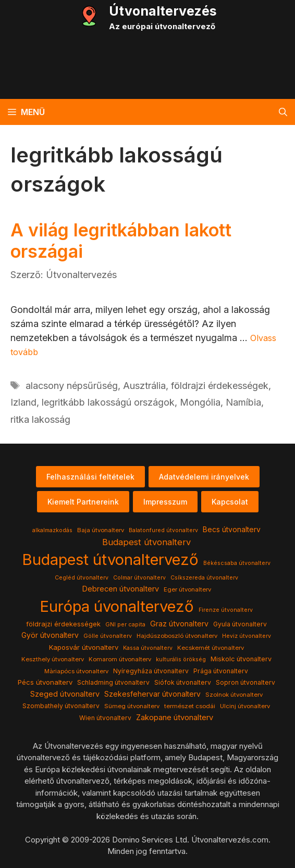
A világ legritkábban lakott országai (121, 241)
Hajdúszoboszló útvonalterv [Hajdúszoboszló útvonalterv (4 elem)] (177, 636)
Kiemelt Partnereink (83, 502)
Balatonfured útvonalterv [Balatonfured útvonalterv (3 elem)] (163, 530)
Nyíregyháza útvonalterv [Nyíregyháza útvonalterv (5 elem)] (151, 671)
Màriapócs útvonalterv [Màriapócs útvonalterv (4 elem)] (76, 671)
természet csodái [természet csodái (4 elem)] (190, 706)
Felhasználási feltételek (90, 477)
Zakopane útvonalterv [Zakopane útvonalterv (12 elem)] (175, 718)
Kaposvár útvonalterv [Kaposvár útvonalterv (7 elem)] (84, 647)
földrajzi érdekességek (220, 386)
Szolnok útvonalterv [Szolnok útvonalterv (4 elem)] (234, 695)
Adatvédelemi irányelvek (204, 477)
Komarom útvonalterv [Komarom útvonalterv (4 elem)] (120, 659)
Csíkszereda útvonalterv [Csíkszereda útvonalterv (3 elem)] (204, 578)
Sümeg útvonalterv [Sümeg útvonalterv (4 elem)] (132, 706)
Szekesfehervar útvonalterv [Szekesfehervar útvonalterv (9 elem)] (152, 694)
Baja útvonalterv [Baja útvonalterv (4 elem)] (101, 530)
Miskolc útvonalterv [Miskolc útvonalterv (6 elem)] (241, 659)
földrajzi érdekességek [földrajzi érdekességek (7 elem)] (63, 624)
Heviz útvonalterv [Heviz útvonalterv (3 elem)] (247, 636)
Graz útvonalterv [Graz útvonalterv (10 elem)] (179, 624)
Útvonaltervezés (163, 11)
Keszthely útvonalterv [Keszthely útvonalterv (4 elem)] (53, 659)
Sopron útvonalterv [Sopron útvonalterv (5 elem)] (245, 682)
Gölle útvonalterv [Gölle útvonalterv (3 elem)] (108, 636)
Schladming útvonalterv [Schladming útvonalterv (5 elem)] (113, 682)
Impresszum (165, 502)
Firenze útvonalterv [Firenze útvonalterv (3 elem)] (226, 610)
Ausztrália (144, 386)
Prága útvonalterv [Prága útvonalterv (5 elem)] (221, 671)
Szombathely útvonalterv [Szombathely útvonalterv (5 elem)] (61, 706)
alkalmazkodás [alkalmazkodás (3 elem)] (52, 530)
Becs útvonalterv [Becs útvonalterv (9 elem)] (232, 530)
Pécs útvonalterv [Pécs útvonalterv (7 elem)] (45, 682)
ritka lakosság (40, 419)
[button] (283, 112)
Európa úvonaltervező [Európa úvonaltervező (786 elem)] (117, 606)
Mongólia (200, 402)
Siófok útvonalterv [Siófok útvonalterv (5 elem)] (183, 682)
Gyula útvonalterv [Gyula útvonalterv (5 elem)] (240, 624)
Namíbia (243, 402)
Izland (23, 402)
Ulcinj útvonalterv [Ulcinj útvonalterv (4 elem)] (245, 706)
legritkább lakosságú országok (108, 402)
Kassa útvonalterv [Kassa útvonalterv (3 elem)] (148, 648)
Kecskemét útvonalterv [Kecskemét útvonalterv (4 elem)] (211, 648)
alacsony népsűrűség (72, 386)
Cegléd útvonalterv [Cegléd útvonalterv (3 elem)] (82, 578)
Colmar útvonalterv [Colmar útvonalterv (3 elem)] (139, 578)
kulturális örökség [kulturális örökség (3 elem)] (181, 659)
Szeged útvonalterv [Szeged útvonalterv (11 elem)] (65, 694)
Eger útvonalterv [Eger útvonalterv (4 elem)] (187, 589)
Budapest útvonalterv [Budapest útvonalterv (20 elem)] (146, 542)
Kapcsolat (230, 502)
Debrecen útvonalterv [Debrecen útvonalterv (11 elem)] (120, 589)
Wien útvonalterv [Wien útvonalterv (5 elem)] (105, 718)
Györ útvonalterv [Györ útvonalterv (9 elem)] (50, 635)
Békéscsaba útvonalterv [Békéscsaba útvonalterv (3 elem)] (237, 563)
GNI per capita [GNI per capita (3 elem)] (125, 625)
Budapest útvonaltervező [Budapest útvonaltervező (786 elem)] (110, 559)
